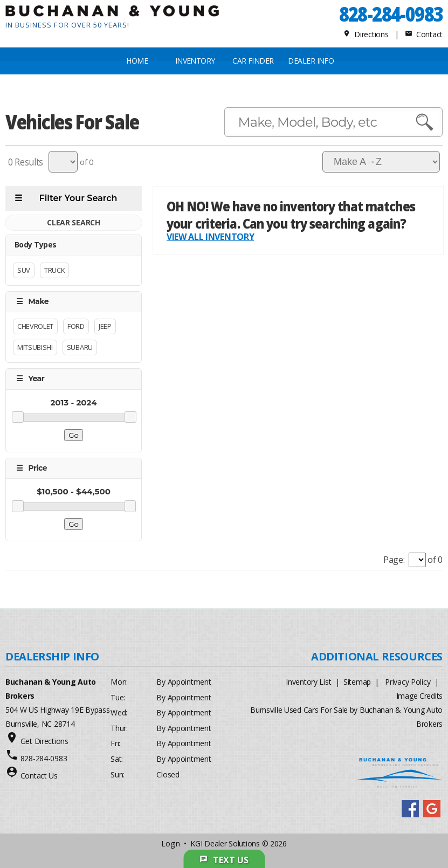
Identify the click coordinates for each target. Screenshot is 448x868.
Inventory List (308, 682)
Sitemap (357, 682)
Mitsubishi (35, 348)
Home (137, 61)
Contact (424, 34)
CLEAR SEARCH (73, 223)
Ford (76, 327)
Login (171, 843)
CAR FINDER (253, 61)
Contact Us (39, 776)
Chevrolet (35, 327)
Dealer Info (311, 61)
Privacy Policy (408, 682)
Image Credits (419, 696)
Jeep (105, 327)
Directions (366, 34)
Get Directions (44, 741)
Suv (24, 270)
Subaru (80, 348)
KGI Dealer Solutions (225, 843)
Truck (54, 270)
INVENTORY (195, 61)
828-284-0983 (391, 14)
